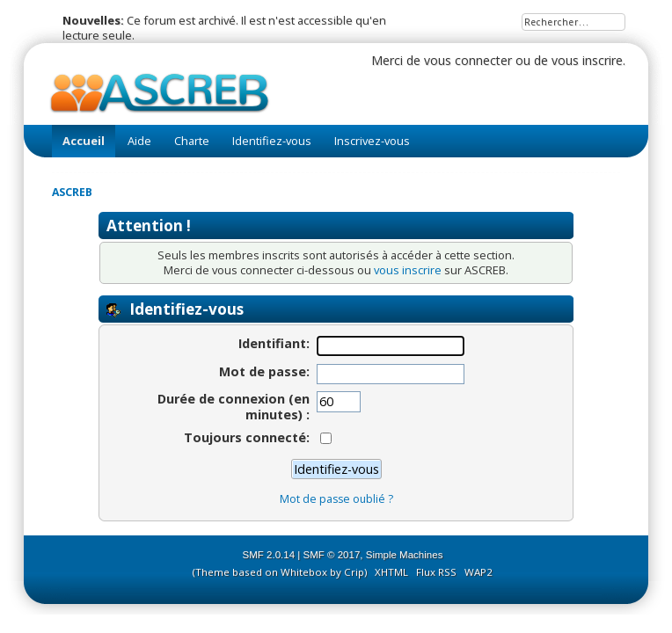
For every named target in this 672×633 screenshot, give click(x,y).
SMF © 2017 (332, 555)
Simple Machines (405, 555)
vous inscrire (587, 60)
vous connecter (468, 60)
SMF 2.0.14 (269, 555)
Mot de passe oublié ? (336, 499)
